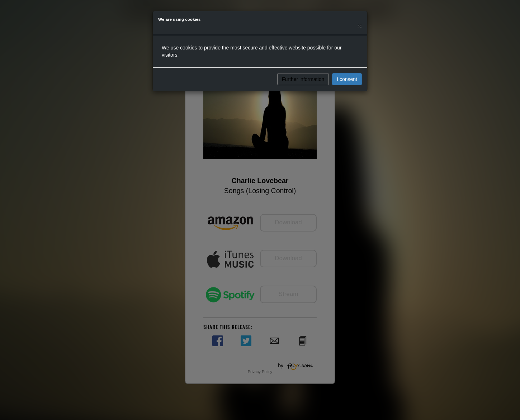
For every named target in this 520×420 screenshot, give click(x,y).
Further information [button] (303, 79)
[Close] (360, 26)
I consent (347, 79)
